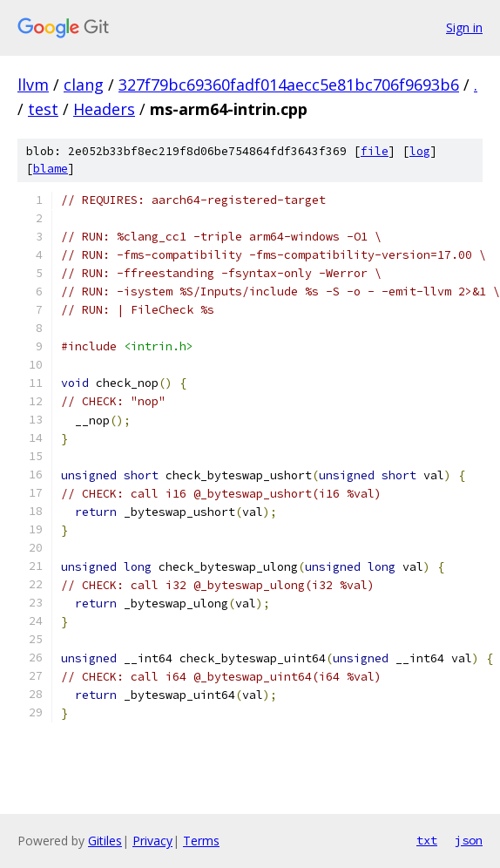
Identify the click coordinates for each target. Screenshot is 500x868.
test (43, 109)
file (375, 151)
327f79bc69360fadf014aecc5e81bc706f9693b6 (289, 85)
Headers (104, 109)
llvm (33, 85)
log (420, 151)
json (469, 840)
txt (427, 840)
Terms (201, 841)
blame (51, 169)
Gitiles (105, 841)
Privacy (152, 841)
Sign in (464, 27)
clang (84, 85)
